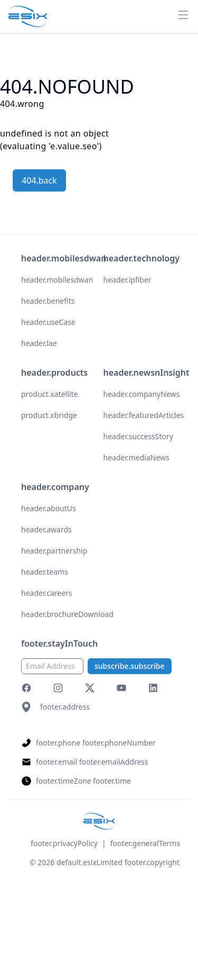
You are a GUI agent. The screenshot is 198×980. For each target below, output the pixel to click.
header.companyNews (142, 394)
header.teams (45, 572)
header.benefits (48, 301)
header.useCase (48, 322)
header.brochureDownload (67, 614)
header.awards (46, 529)
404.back (39, 180)
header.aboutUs (49, 508)
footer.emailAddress (114, 762)
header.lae (39, 343)
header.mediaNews (136, 457)
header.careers (47, 593)
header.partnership (54, 551)
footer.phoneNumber (119, 743)
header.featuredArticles (144, 415)
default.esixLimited (89, 862)
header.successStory (138, 436)
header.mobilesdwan (57, 280)
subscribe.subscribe (130, 666)
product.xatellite (49, 394)
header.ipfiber (128, 280)
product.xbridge (49, 415)
